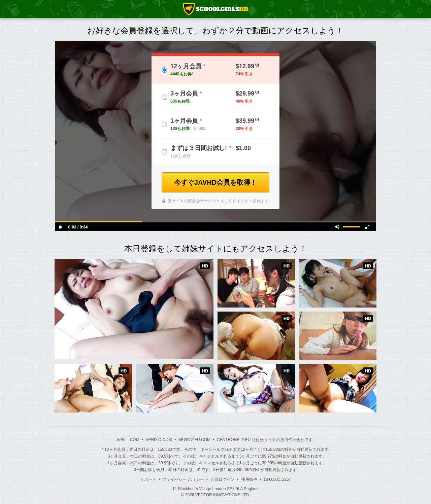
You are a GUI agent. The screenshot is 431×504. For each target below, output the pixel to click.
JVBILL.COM (128, 440)
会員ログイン (223, 479)
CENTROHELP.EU (234, 440)
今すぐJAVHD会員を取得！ (215, 182)
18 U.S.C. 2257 (277, 479)
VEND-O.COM (159, 440)
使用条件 (249, 479)
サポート (148, 479)
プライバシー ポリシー (183, 479)
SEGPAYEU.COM (194, 440)
